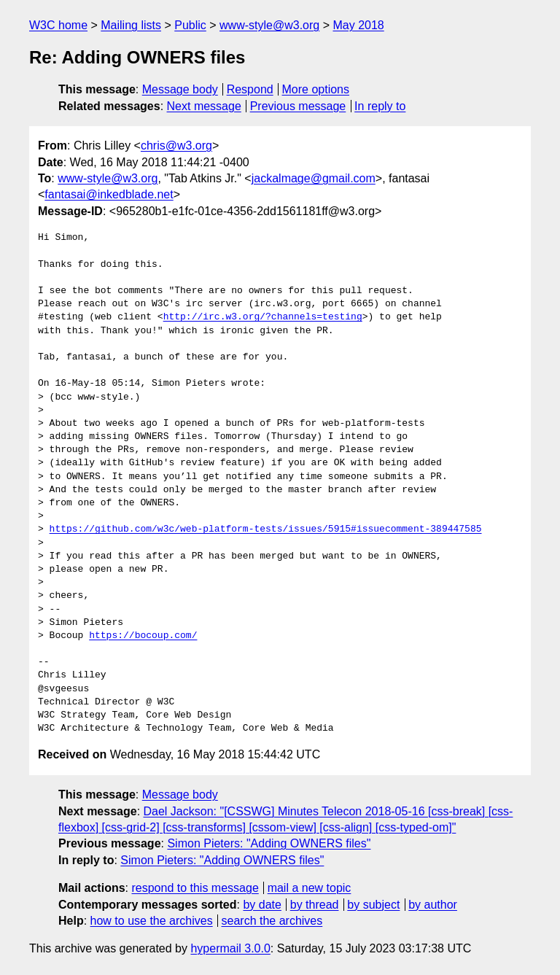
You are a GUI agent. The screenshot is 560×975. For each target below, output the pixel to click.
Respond (250, 89)
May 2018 (358, 25)
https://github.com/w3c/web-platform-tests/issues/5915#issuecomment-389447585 (266, 529)
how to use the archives (152, 921)
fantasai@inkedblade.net (109, 194)
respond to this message (195, 888)
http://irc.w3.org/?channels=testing (263, 317)
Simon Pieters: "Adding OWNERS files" (269, 843)
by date (262, 905)
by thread (315, 905)
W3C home (58, 25)
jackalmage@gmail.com (314, 178)
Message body (180, 89)
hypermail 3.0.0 (230, 948)
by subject (373, 905)
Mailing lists (131, 25)
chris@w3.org (176, 145)
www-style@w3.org (269, 25)
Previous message (298, 106)
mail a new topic (310, 888)
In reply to (380, 106)
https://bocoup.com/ (143, 636)
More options (316, 89)
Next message (204, 106)
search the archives (272, 921)
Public (190, 25)
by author (433, 905)
